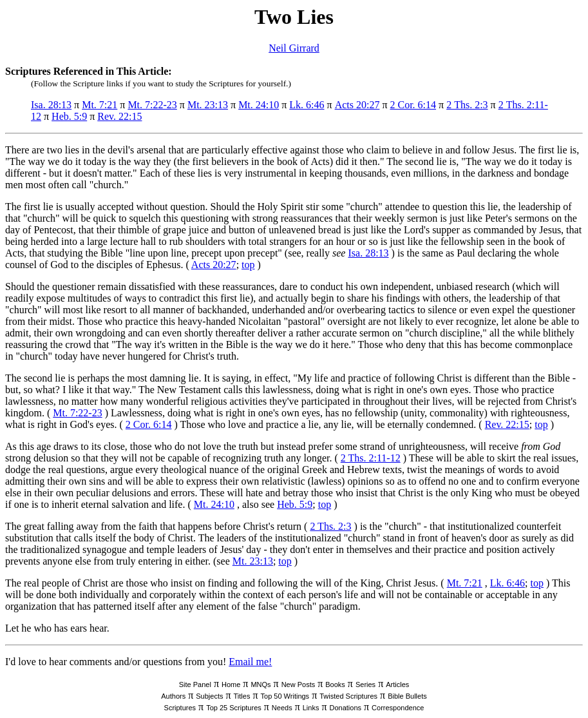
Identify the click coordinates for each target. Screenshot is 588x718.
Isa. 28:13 (51, 105)
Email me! (250, 662)
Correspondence (398, 708)
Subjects (209, 696)
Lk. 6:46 (307, 105)
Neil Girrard (294, 48)
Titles (242, 696)
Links (311, 708)
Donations (345, 708)
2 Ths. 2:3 (467, 105)
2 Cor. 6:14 (413, 105)
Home (231, 684)
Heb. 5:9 (69, 116)
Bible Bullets (407, 696)
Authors (173, 696)
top (248, 265)
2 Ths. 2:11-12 (371, 458)
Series (365, 684)
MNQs (261, 684)
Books (335, 684)
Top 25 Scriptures (234, 708)
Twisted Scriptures (348, 696)
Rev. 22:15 (119, 116)
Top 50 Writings (285, 696)
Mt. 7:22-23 (152, 105)
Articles (397, 684)
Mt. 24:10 (259, 105)
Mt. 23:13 (208, 105)
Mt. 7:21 (100, 105)
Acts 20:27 (357, 105)
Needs (282, 708)
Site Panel (195, 684)
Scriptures (180, 708)
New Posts (299, 684)
